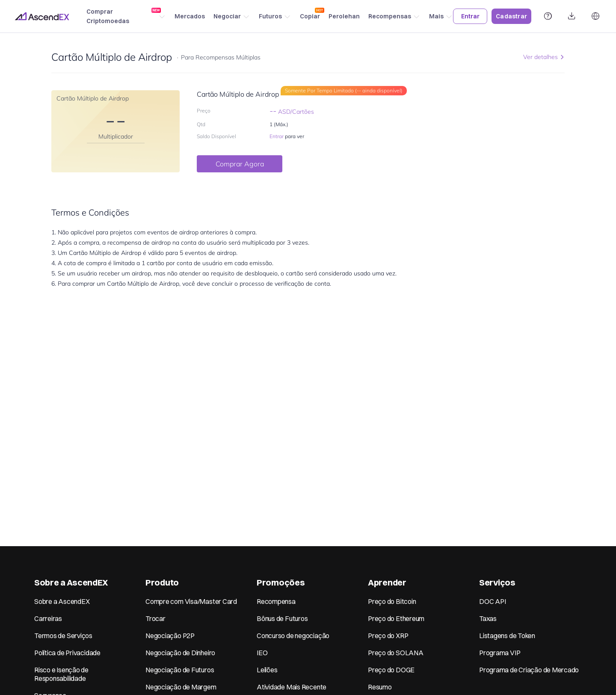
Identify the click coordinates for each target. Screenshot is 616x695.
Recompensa (276, 601)
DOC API (492, 601)
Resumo (380, 687)
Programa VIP (500, 653)
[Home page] (42, 16)
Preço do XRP (388, 636)
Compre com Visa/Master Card (191, 601)
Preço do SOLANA (396, 653)
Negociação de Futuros (180, 670)
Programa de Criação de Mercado (529, 670)
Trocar (155, 618)
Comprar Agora (240, 164)
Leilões (267, 670)
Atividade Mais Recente (292, 687)
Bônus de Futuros (282, 618)
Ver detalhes (544, 57)
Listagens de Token (507, 636)
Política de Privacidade (67, 653)
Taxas (488, 618)
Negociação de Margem (181, 687)
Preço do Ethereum (396, 618)
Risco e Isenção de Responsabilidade (61, 674)
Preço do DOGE (391, 670)
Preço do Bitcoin (392, 601)
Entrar (470, 16)
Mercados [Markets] (190, 16)
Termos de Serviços (63, 636)
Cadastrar (511, 16)
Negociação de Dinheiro (180, 653)
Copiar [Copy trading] (310, 14)
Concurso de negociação (293, 636)
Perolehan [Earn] (344, 16)
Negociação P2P (170, 636)
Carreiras (48, 618)
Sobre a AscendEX (62, 601)
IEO (262, 653)
